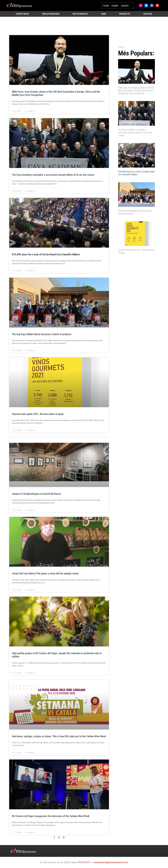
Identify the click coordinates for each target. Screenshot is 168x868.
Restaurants (80, 14)
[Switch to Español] (125, 6)
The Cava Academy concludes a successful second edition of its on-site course (53, 175)
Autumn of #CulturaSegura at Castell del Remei (36, 494)
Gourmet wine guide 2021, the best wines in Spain (38, 414)
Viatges (148, 14)
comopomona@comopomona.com (110, 862)
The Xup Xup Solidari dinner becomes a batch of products (42, 334)
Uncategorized (51, 14)
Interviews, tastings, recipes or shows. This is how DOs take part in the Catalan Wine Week (59, 736)
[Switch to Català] (106, 6)
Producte (125, 14)
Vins (104, 14)
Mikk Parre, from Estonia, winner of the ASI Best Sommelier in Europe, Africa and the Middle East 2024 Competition (136, 91)
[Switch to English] (115, 6)
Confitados (22, 14)
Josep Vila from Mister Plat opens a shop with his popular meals (45, 574)
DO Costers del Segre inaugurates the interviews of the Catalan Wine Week (51, 816)
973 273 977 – (85, 862)
